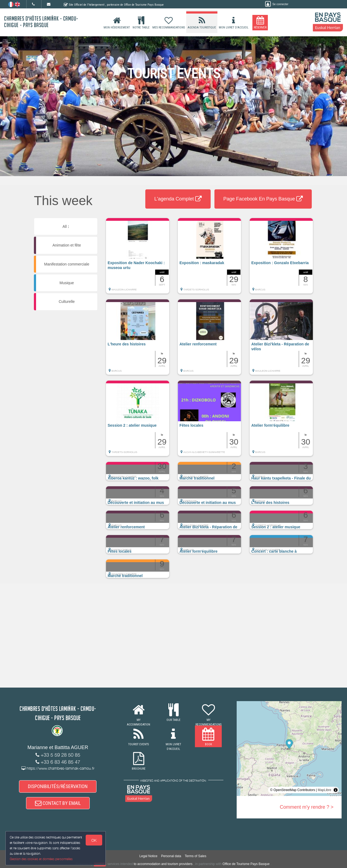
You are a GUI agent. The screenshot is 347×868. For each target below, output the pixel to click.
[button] (138, 258)
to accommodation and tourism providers (163, 864)
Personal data (171, 856)
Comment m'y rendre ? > (307, 807)
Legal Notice (148, 856)
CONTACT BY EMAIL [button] (58, 803)
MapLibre (324, 790)
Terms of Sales (196, 856)
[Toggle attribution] (336, 790)
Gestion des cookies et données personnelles (41, 859)
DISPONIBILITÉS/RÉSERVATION (58, 786)
